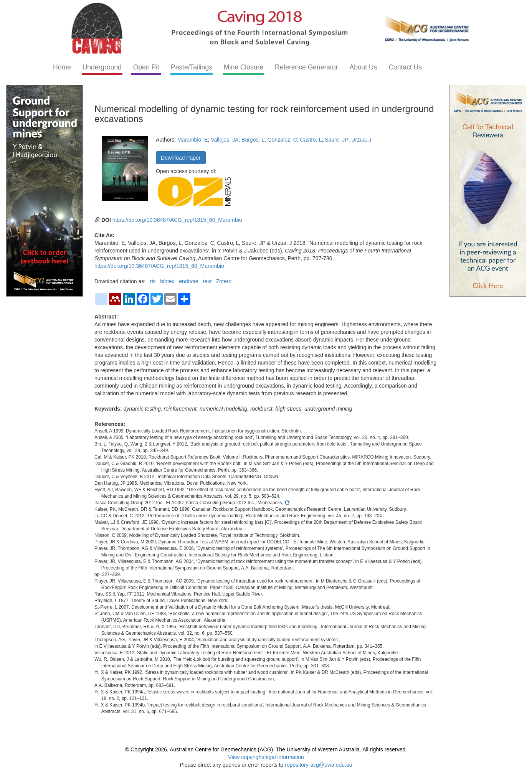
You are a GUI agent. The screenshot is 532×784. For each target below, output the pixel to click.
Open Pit (146, 67)
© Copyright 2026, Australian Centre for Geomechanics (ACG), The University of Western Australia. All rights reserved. (266, 749)
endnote (189, 281)
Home (62, 67)
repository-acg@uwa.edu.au (318, 765)
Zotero (224, 281)
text (207, 281)
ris (153, 281)
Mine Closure (244, 67)
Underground (102, 67)
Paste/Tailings (192, 67)
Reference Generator (306, 67)
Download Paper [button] (181, 158)
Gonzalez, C (282, 140)
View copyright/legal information (266, 757)
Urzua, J (361, 140)
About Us (363, 67)
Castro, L (311, 140)
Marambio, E (192, 140)
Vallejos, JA (225, 140)
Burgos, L (253, 140)
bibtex (167, 281)
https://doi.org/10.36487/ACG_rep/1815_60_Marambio (177, 220)
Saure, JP (336, 140)
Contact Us (405, 67)
